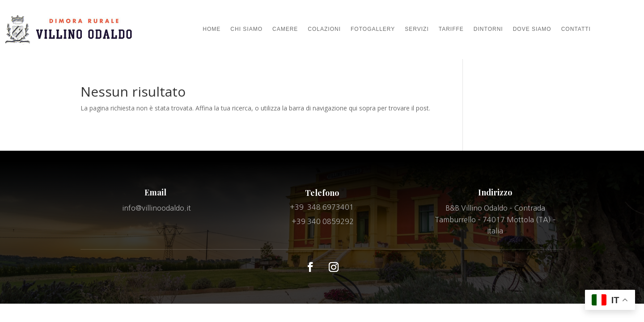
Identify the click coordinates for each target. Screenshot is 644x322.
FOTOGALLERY (373, 29)
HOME (212, 29)
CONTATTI (576, 29)
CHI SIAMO (246, 29)
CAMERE (285, 29)
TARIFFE (451, 29)
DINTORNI (488, 29)
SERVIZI (417, 29)
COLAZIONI (324, 29)
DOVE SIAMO (532, 29)
